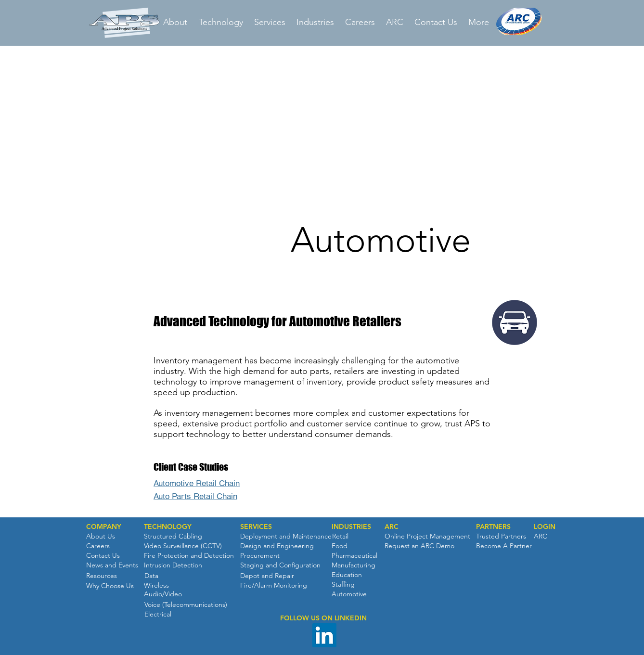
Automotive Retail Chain (197, 483)
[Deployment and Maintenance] (286, 537)
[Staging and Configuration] (280, 565)
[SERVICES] (256, 527)
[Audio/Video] (163, 594)
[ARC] (392, 527)
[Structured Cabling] (173, 537)
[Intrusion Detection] (173, 565)
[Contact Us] (103, 556)
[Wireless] (156, 586)
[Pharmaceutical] (354, 556)
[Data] (151, 576)
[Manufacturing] (354, 565)
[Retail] (340, 537)
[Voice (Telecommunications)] (186, 605)
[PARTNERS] (493, 527)
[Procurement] (260, 556)
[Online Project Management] (427, 537)
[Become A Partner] (504, 546)
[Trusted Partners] (501, 537)
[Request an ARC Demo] (419, 546)
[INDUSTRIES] (351, 527)
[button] (104, 527)
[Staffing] (343, 585)
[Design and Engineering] (277, 546)
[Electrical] (158, 615)
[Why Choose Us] (110, 586)
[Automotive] (349, 594)
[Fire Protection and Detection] (189, 556)
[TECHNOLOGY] (168, 527)
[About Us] (101, 537)
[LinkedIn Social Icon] (324, 635)
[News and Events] (112, 565)
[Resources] (102, 576)
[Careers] (98, 546)
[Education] (347, 575)
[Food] (340, 546)
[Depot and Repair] (267, 576)
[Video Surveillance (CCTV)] (183, 546)
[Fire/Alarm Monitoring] (274, 586)
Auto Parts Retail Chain (195, 496)
